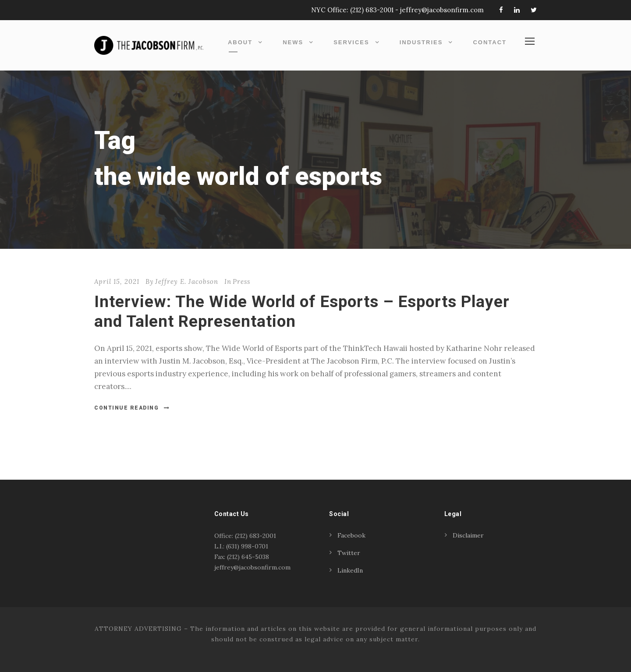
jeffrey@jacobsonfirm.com (442, 10)
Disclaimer (468, 535)
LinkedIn (350, 570)
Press (241, 281)
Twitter (349, 553)
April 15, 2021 (117, 281)
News (293, 42)
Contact (490, 42)
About (240, 42)
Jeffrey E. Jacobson (187, 281)
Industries (421, 42)
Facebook (351, 535)
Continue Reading (132, 408)
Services (351, 42)
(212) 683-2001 (372, 10)
